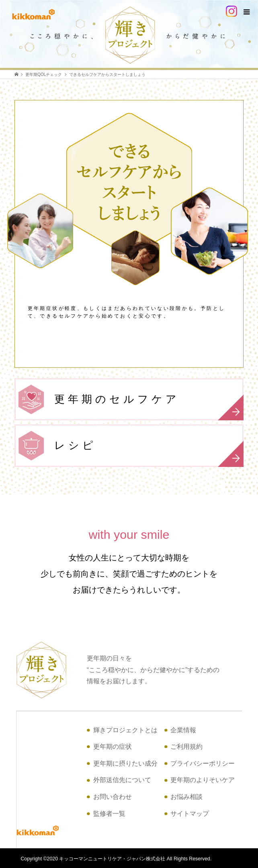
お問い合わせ (113, 797)
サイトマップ (190, 814)
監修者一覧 (109, 814)
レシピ (148, 452)
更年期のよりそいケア (203, 780)
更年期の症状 (113, 747)
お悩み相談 (186, 797)
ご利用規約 (186, 747)
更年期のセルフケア (148, 406)
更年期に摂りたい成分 (125, 763)
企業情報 (183, 730)
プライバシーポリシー (203, 763)
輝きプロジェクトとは (125, 730)
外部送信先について (122, 780)
